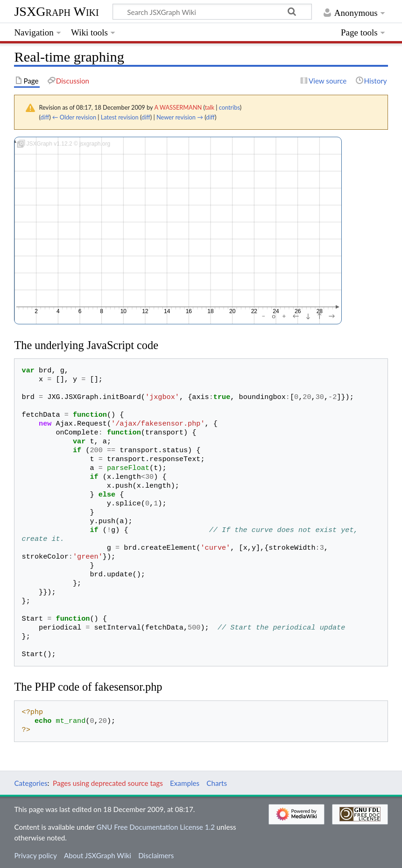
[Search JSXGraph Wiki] (212, 12)
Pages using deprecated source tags (108, 783)
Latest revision (120, 117)
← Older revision (74, 117)
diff (45, 117)
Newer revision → (180, 117)
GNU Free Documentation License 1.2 (156, 827)
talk (210, 107)
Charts (217, 783)
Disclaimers (156, 855)
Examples (185, 783)
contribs (229, 107)
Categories (31, 783)
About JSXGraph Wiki (98, 855)
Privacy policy (35, 855)
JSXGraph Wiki (56, 11)
